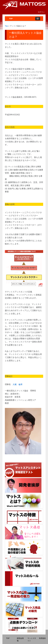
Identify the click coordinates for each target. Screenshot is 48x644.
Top (6, 26)
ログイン (41, 12)
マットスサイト (32, 639)
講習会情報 (20, 639)
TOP (11, 19)
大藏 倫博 (17, 384)
